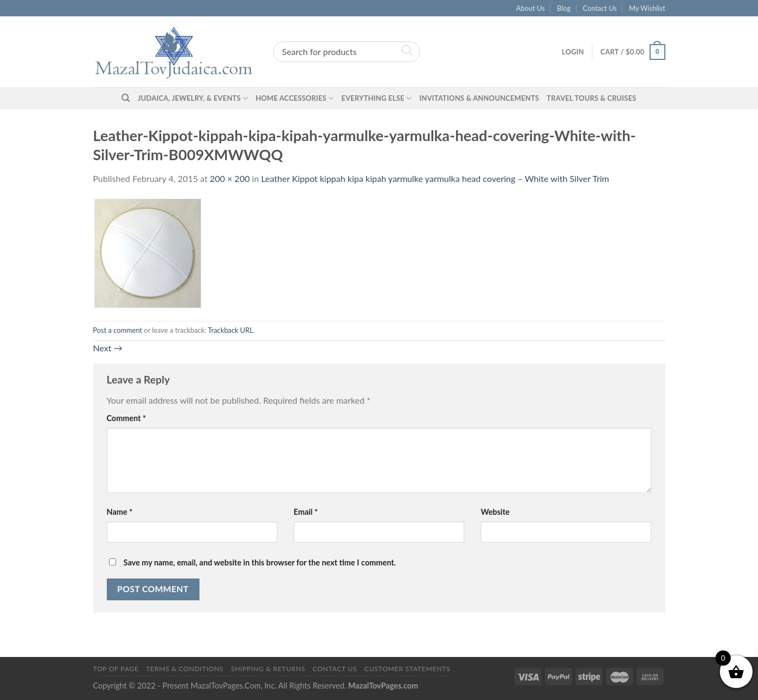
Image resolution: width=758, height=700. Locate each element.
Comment (126, 418)
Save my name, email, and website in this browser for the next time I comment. (260, 562)
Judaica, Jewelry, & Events (193, 98)
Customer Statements (408, 669)
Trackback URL (230, 330)
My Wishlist (647, 8)
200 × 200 (230, 178)
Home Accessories (295, 98)
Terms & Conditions (185, 669)
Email (306, 512)
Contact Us (600, 8)
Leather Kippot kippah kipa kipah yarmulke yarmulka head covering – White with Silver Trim (435, 178)
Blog (564, 8)
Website (495, 512)
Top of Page (116, 669)
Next (108, 348)
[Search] (126, 98)
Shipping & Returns (268, 669)
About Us (530, 8)
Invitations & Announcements (479, 98)
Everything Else (377, 98)
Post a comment (118, 330)
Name (120, 512)
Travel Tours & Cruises (591, 98)
